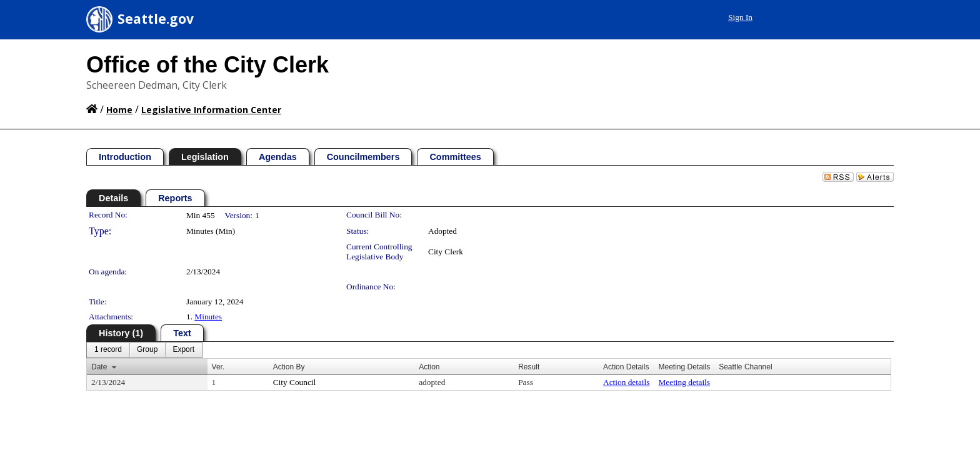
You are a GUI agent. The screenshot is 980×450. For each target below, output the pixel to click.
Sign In (865, 17)
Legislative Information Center (211, 110)
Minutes (208, 317)
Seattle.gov (156, 19)
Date (99, 367)
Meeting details (684, 382)
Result (529, 367)
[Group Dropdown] (147, 350)
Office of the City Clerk (207, 65)
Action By (289, 367)
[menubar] (144, 350)
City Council (295, 382)
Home (119, 110)
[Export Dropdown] (183, 350)
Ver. (218, 367)
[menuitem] (108, 350)
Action (429, 367)
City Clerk (446, 252)
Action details (626, 382)
